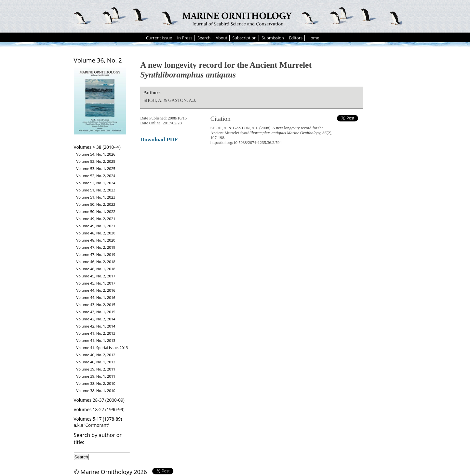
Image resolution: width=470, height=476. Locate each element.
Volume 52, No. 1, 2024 (96, 183)
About (222, 38)
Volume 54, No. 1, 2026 (96, 154)
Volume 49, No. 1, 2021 (96, 226)
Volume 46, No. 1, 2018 (96, 269)
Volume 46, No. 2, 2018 (96, 262)
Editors (296, 38)
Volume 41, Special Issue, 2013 (102, 348)
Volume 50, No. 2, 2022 (96, 204)
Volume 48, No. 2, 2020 (96, 233)
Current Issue (159, 38)
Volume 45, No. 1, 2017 (96, 283)
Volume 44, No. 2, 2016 (96, 290)
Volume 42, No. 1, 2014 (96, 326)
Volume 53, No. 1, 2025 (96, 168)
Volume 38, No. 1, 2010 (96, 391)
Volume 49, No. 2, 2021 (96, 219)
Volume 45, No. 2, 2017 (96, 276)
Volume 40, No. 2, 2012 (96, 355)
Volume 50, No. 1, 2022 (96, 211)
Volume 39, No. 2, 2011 (96, 369)
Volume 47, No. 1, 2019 (96, 254)
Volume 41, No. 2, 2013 (96, 333)
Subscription (244, 38)
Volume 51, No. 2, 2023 (96, 190)
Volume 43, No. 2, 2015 (96, 305)
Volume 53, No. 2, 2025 (96, 161)
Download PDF (159, 139)
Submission (273, 38)
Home (313, 38)
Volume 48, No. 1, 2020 (96, 240)
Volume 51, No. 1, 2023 (96, 197)
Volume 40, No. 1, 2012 (96, 362)
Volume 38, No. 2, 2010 (96, 383)
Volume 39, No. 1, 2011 (96, 376)
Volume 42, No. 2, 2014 (96, 319)
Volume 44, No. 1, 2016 (96, 297)
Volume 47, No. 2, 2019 (96, 247)
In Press (185, 38)
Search (204, 38)
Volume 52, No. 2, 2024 (96, 176)
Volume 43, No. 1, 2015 (96, 312)
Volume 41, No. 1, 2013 (96, 340)
